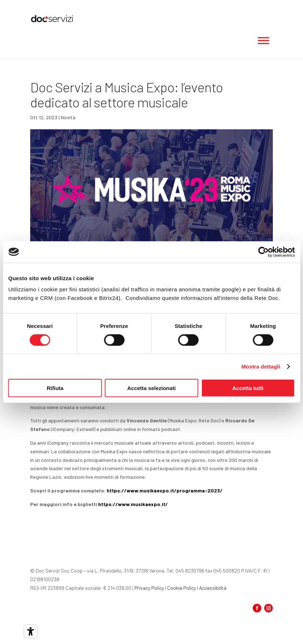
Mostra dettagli (261, 366)
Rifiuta (55, 388)
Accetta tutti (248, 388)
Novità (68, 117)
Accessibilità (213, 588)
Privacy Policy (149, 588)
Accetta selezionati (151, 388)
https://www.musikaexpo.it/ (133, 504)
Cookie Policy (182, 588)
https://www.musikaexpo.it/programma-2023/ (165, 490)
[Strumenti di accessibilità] (31, 631)
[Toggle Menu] (263, 40)
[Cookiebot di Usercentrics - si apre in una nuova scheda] (263, 252)
